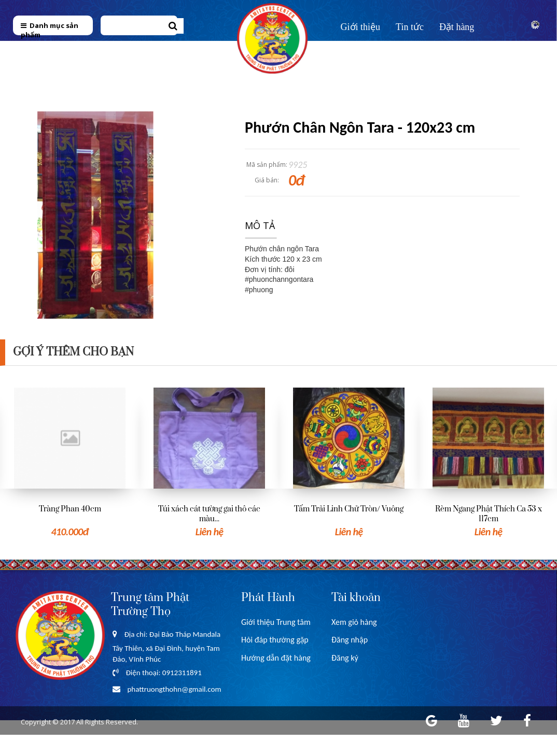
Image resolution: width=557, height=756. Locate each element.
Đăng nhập (350, 640)
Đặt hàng (457, 27)
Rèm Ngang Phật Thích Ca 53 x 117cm (489, 514)
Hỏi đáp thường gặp (275, 640)
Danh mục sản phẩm (50, 30)
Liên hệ (356, 50)
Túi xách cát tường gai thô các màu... (209, 514)
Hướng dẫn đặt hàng (276, 658)
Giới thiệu (361, 27)
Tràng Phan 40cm (70, 509)
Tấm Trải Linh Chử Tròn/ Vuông (349, 509)
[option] (70, 463)
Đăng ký (345, 658)
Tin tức (410, 27)
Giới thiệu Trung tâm (276, 622)
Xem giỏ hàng (354, 622)
